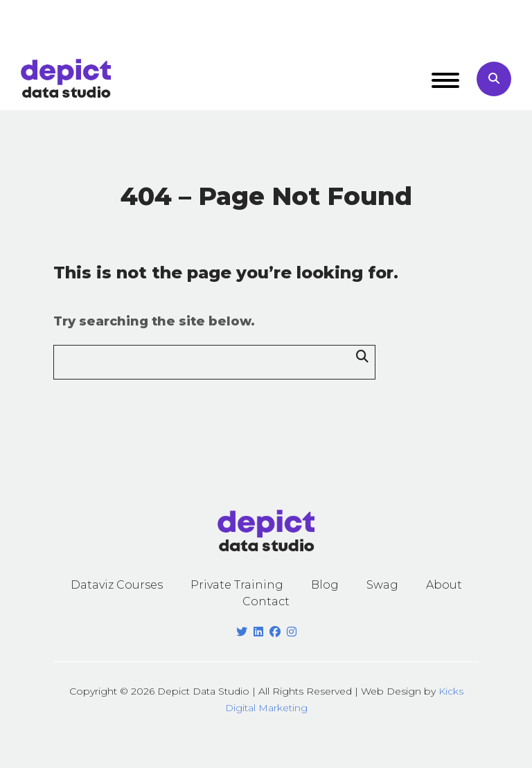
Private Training (237, 585)
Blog (325, 585)
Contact (266, 601)
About (444, 585)
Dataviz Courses (117, 585)
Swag (382, 585)
